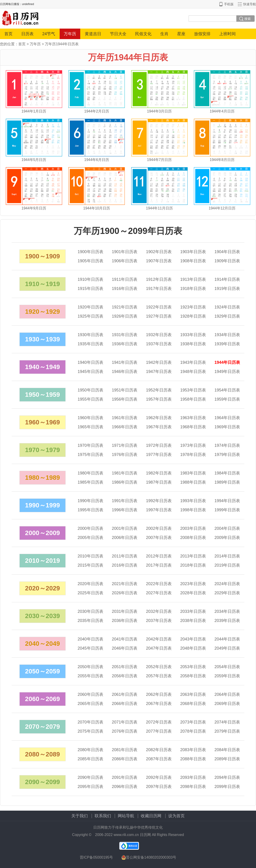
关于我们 (80, 816)
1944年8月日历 (222, 160)
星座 (181, 34)
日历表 (27, 34)
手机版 (229, 4)
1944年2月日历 (97, 111)
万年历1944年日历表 (62, 44)
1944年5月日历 (34, 160)
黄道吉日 (93, 34)
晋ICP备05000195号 (96, 857)
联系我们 (103, 816)
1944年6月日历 (97, 160)
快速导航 (250, 4)
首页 (8, 34)
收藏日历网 (151, 816)
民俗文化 (143, 34)
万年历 (70, 34)
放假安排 (202, 34)
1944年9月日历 (34, 208)
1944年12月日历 (222, 208)
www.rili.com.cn (126, 835)
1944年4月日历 (222, 111)
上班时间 (227, 34)
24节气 (49, 34)
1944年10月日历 (97, 208)
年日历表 (91, 252)
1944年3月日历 (159, 111)
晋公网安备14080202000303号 (149, 857)
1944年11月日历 (159, 208)
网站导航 (126, 816)
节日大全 (118, 34)
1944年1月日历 (34, 111)
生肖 (164, 34)
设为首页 (176, 816)
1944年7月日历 (159, 160)
